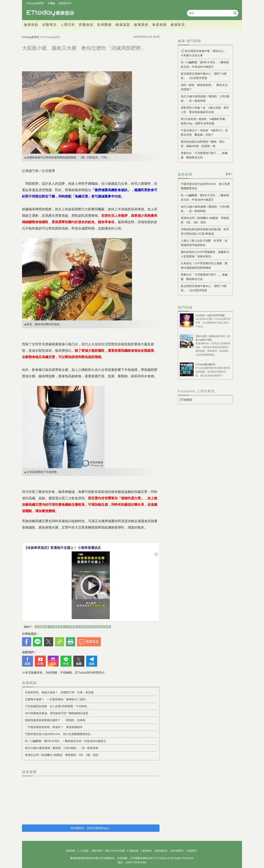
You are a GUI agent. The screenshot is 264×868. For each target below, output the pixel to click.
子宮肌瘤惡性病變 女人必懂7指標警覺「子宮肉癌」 (57, 706)
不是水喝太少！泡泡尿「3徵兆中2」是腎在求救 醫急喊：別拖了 (204, 133)
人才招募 (84, 851)
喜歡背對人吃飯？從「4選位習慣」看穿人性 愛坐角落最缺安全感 (205, 110)
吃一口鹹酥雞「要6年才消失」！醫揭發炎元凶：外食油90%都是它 (66, 741)
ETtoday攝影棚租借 (205, 364)
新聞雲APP (65, 3)
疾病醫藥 (104, 25)
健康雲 (50, 13)
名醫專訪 (49, 25)
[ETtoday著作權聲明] (88, 673)
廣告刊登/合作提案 (115, 851)
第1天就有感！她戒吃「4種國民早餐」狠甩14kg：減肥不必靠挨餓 (204, 121)
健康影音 (178, 25)
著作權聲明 (177, 851)
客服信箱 (134, 851)
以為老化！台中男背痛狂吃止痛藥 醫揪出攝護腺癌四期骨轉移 (204, 265)
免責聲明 (192, 851)
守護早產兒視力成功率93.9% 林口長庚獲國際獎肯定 (58, 734)
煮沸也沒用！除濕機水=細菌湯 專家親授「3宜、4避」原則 (62, 755)
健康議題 (123, 25)
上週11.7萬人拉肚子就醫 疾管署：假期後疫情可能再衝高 (204, 243)
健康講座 (141, 25)
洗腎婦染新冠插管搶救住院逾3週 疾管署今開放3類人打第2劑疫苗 (205, 231)
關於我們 (97, 851)
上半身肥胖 (70, 627)
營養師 (96, 627)
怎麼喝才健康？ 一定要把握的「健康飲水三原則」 (57, 699)
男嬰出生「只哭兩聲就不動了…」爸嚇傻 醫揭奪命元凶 (204, 155)
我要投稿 (71, 851)
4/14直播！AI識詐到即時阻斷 (210, 315)
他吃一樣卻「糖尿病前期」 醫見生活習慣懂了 (204, 87)
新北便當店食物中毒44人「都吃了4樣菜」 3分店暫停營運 (204, 76)
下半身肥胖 (55, 627)
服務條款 (147, 851)
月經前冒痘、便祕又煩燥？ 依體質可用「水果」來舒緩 (59, 692)
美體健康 (41, 627)
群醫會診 (86, 25)
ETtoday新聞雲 (35, 3)
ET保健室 (186, 400)
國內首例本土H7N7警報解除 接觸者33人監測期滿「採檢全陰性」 (205, 254)
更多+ (229, 174)
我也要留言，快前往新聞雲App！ (91, 828)
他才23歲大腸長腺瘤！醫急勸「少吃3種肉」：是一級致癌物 (62, 748)
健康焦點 (31, 25)
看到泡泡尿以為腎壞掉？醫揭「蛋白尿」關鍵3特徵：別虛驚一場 (203, 144)
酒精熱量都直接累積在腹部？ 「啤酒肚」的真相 (55, 720)
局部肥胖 (85, 627)
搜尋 (235, 13)
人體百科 (68, 25)
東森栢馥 (159, 25)
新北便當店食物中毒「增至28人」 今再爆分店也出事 (205, 53)
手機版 (51, 3)
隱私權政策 (162, 851)
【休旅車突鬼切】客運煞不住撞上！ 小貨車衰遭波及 (62, 548)
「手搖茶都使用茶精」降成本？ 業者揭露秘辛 (54, 727)
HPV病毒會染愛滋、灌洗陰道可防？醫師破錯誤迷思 (57, 713)
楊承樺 (106, 627)
